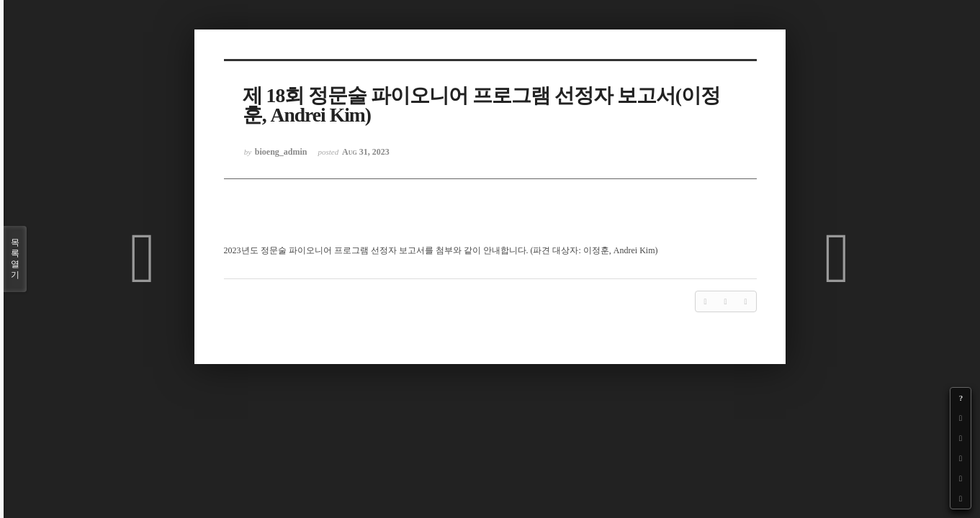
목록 (15, 259)
